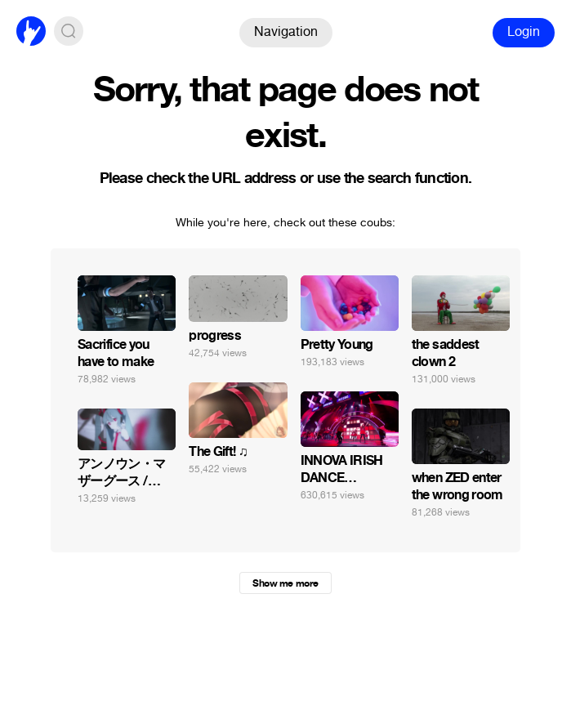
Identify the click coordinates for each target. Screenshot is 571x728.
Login (524, 31)
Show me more (285, 583)
